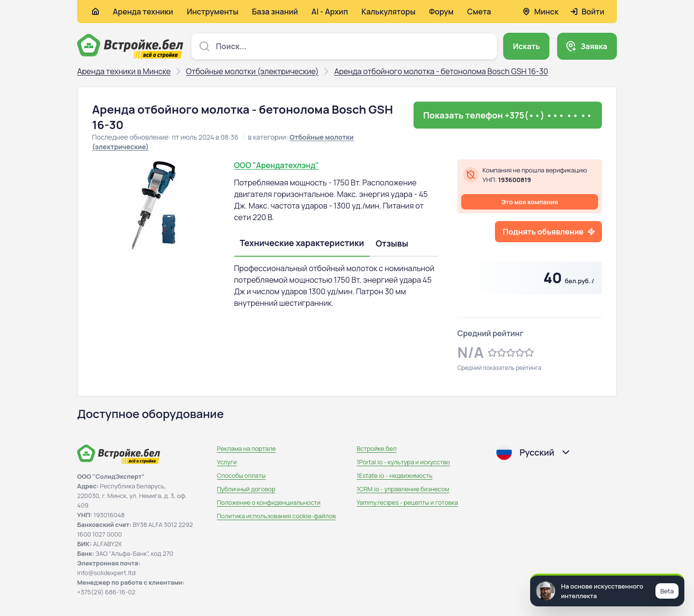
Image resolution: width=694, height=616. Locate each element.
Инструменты (212, 12)
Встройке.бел (377, 448)
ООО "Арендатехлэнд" (277, 165)
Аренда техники (143, 12)
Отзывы (392, 243)
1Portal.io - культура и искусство (403, 462)
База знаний (275, 12)
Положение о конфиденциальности (269, 502)
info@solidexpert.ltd (106, 573)
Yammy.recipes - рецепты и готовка (407, 502)
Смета (479, 12)
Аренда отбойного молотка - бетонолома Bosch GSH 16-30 (441, 71)
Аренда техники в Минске (124, 71)
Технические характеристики (302, 243)
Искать (526, 46)
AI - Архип (330, 12)
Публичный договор (246, 489)
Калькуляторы (388, 12)
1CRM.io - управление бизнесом (403, 489)
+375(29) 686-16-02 (106, 592)
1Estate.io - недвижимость (394, 475)
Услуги (227, 462)
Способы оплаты (241, 475)
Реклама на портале (246, 448)
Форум (441, 12)
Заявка (594, 46)
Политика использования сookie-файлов (276, 516)
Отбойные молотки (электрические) (252, 71)
